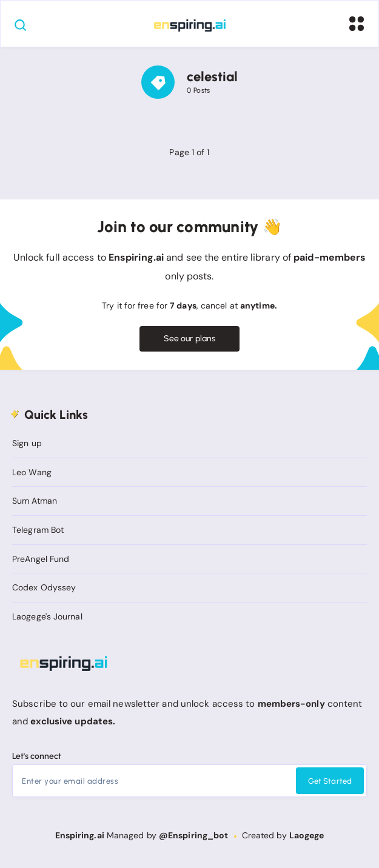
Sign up (27, 443)
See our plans (190, 339)
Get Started (330, 781)
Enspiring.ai (80, 835)
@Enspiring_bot (193, 835)
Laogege (307, 835)
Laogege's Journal (47, 616)
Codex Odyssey (44, 587)
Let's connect (37, 756)
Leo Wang (32, 472)
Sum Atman (35, 501)
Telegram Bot (38, 530)
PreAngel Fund (41, 559)
